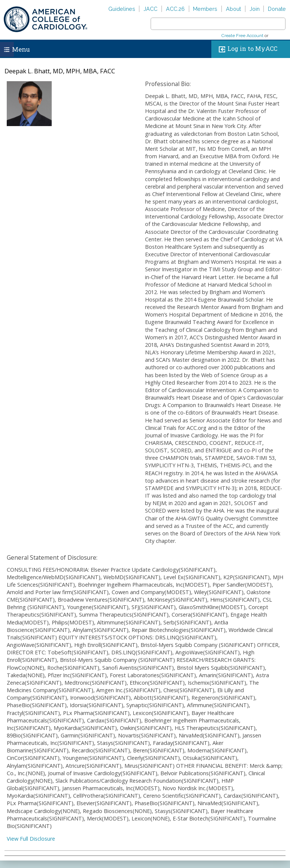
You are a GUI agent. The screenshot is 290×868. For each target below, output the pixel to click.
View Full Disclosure (31, 839)
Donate (277, 9)
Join (255, 9)
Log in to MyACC (246, 49)
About (233, 9)
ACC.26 (175, 9)
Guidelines (122, 9)
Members (205, 9)
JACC (150, 9)
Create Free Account (242, 36)
